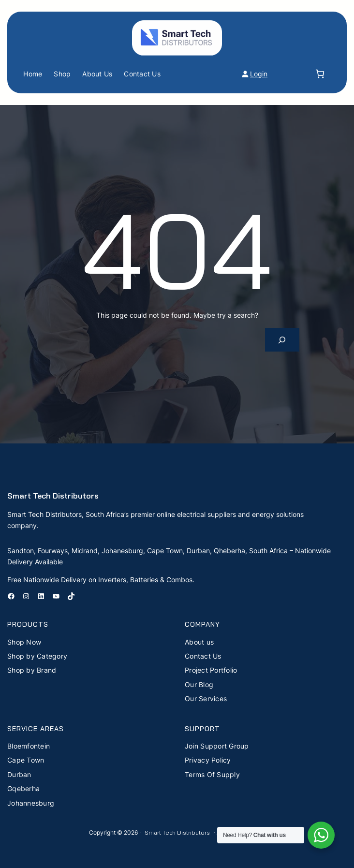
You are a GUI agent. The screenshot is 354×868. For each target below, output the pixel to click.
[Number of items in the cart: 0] (320, 74)
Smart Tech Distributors (53, 496)
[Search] (282, 340)
